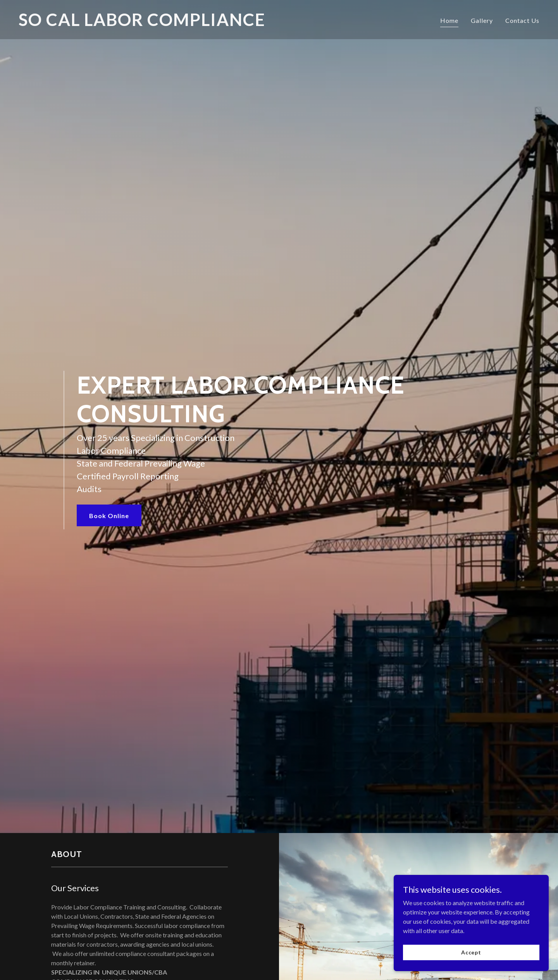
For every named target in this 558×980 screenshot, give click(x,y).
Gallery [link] (482, 20)
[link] (146, 23)
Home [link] (449, 20)
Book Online (109, 516)
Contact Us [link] (522, 20)
